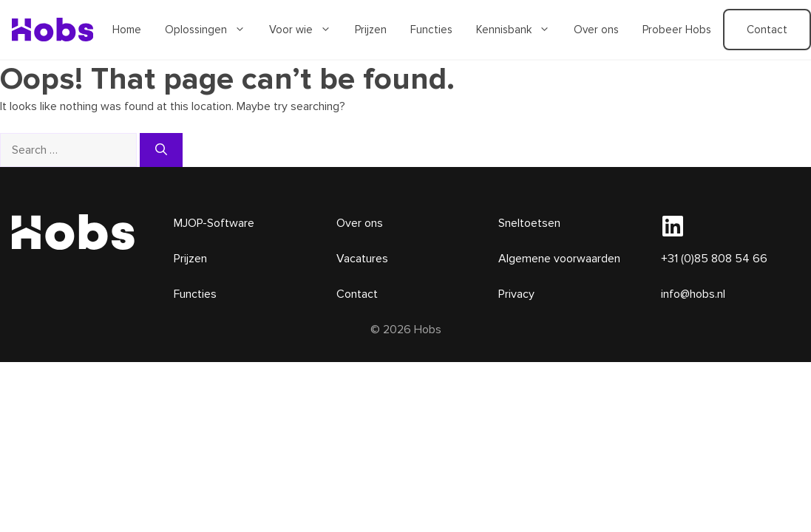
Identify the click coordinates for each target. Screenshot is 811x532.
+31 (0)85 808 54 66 (714, 259)
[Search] (161, 150)
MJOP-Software (214, 223)
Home (127, 30)
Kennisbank (519, 30)
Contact (357, 294)
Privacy (516, 294)
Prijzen (371, 30)
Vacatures (362, 259)
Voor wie (306, 30)
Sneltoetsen (529, 223)
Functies (431, 30)
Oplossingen (211, 30)
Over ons (596, 30)
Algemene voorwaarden (559, 259)
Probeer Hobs (677, 30)
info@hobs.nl (693, 294)
